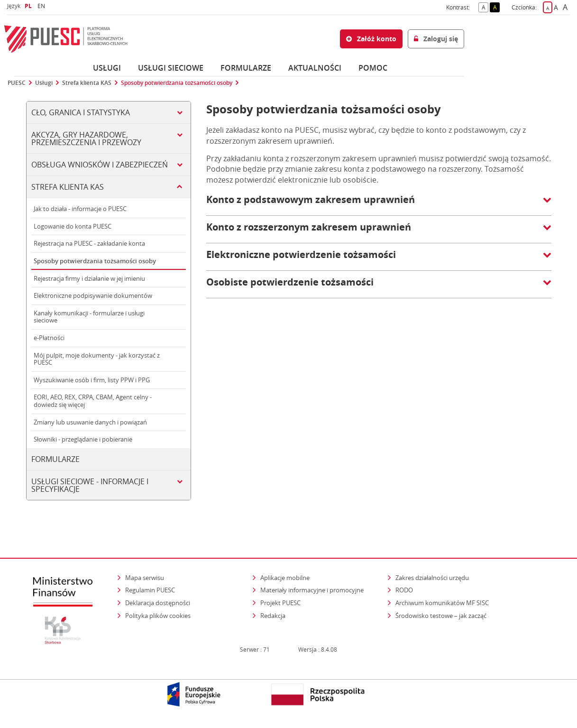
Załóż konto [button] (371, 39)
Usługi (107, 68)
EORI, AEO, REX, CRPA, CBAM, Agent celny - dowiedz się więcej (93, 401)
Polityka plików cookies (158, 616)
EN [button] (42, 6)
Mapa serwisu (145, 578)
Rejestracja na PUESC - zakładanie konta (89, 243)
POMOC (373, 68)
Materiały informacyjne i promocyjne (312, 590)
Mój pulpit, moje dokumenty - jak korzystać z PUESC (97, 359)
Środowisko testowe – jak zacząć (442, 615)
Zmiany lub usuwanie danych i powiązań (90, 422)
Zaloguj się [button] (436, 39)
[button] (379, 204)
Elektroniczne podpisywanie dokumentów (93, 295)
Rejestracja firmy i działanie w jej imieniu (89, 278)
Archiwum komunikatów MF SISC (442, 603)
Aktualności (315, 68)
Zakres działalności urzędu (433, 577)
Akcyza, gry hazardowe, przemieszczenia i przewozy (86, 138)
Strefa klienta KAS (87, 83)
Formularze (246, 68)
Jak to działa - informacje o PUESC (80, 209)
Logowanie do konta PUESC (73, 226)
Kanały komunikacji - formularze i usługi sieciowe (89, 317)
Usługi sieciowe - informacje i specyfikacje (90, 485)
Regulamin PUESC (150, 590)
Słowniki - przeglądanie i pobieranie (83, 439)
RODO (404, 590)
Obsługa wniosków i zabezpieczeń (100, 165)
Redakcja (273, 616)
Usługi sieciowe (171, 68)
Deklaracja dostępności (158, 603)
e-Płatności (49, 338)
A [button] (485, 7)
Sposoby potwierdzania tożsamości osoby (177, 83)
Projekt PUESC (280, 603)
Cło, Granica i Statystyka (81, 112)
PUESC (17, 83)
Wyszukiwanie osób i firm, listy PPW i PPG (92, 380)
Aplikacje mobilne (285, 578)
